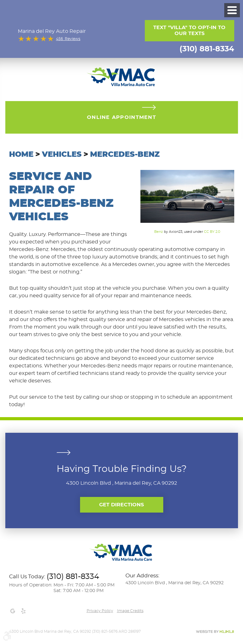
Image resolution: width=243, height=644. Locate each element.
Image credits (130, 611)
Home (21, 155)
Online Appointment (121, 117)
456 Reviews (68, 39)
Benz (159, 232)
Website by (215, 632)
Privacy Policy (100, 611)
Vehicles (62, 155)
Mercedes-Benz (125, 155)
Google (13, 611)
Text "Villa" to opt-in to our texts (189, 31)
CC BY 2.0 (212, 232)
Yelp (23, 611)
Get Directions (121, 505)
